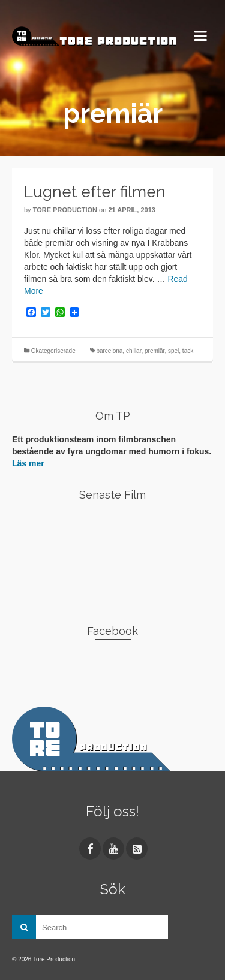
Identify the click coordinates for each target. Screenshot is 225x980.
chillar (134, 351)
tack (188, 351)
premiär (154, 351)
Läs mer (28, 463)
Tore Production (65, 210)
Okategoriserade (53, 351)
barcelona (109, 351)
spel (173, 351)
